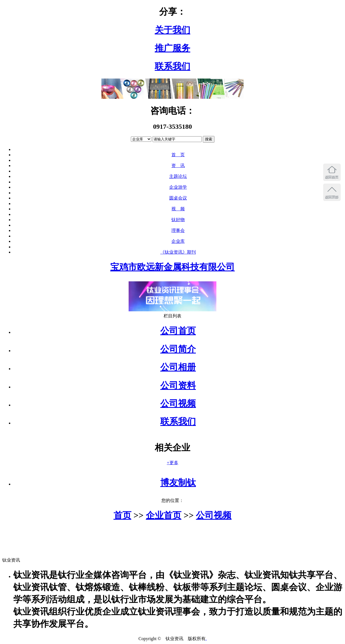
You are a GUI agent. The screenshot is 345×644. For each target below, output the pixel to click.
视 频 (178, 209)
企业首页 (164, 515)
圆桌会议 (178, 198)
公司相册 (178, 367)
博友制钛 (178, 483)
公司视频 (178, 403)
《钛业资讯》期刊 (178, 252)
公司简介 (178, 349)
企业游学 (178, 187)
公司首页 (178, 331)
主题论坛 (178, 176)
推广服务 (172, 48)
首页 (122, 515)
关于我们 (172, 30)
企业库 (178, 241)
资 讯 (178, 166)
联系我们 (172, 66)
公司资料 (178, 385)
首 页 (178, 155)
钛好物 (178, 220)
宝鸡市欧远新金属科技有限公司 (172, 267)
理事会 (178, 230)
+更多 (172, 463)
